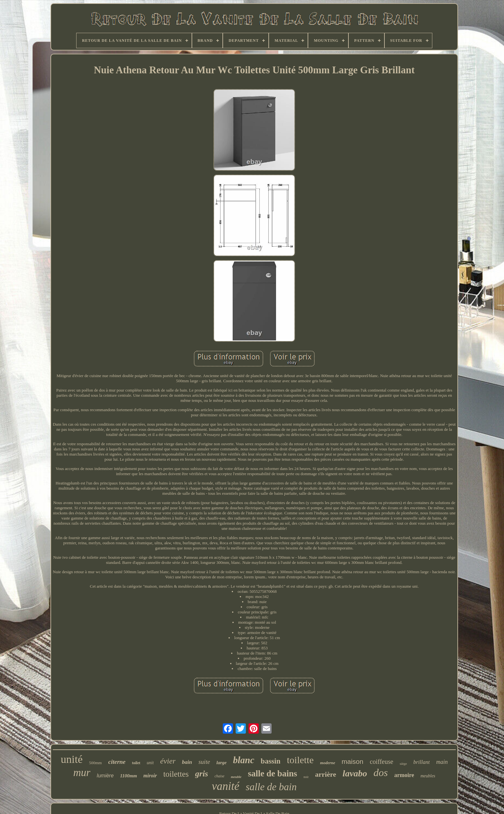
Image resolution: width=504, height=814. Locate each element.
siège (403, 764)
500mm (95, 763)
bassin (270, 761)
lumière (105, 776)
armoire (404, 775)
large (221, 763)
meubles (428, 776)
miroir (150, 776)
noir (306, 777)
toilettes (176, 774)
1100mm (129, 776)
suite (204, 762)
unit (150, 763)
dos (381, 773)
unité (72, 759)
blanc (244, 760)
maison (353, 761)
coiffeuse (381, 762)
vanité (226, 786)
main (442, 762)
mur (82, 773)
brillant (422, 762)
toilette (300, 760)
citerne (117, 762)
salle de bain (271, 787)
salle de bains (272, 773)
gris (202, 774)
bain (187, 762)
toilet (136, 763)
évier (168, 761)
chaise (220, 776)
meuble (236, 777)
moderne (328, 763)
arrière (326, 774)
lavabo (355, 773)
